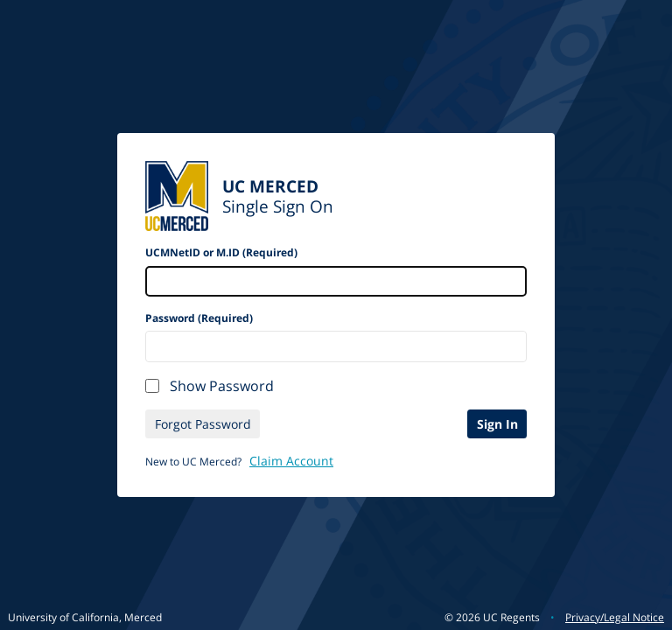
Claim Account (291, 461)
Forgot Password (203, 424)
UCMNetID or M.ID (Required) (221, 252)
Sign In (497, 424)
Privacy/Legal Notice (615, 617)
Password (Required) (199, 318)
